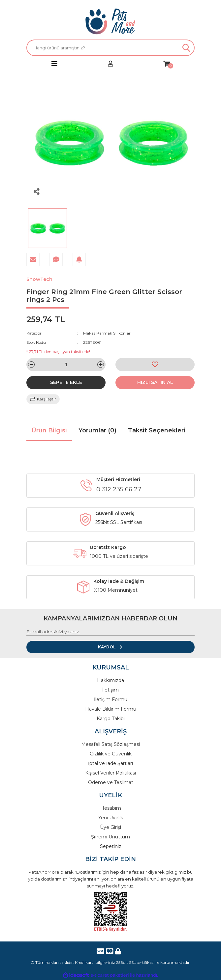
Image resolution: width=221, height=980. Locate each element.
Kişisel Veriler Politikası (110, 773)
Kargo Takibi (111, 719)
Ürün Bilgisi (49, 430)
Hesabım (111, 808)
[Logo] (110, 21)
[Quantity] (66, 365)
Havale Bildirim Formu (111, 709)
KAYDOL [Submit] (111, 647)
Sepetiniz (111, 846)
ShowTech (39, 279)
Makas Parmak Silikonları (107, 333)
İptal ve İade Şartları (110, 763)
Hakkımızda (110, 680)
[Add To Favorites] (155, 365)
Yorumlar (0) (97, 430)
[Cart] (167, 64)
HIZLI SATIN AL (155, 382)
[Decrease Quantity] (31, 365)
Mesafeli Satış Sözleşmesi (110, 744)
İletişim (110, 690)
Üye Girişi (110, 827)
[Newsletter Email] (110, 632)
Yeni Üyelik (111, 818)
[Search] (110, 48)
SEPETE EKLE (66, 382)
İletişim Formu (111, 699)
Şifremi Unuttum (110, 837)
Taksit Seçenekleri (157, 430)
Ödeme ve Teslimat (111, 782)
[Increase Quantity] (101, 365)
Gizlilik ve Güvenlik (111, 754)
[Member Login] (110, 64)
